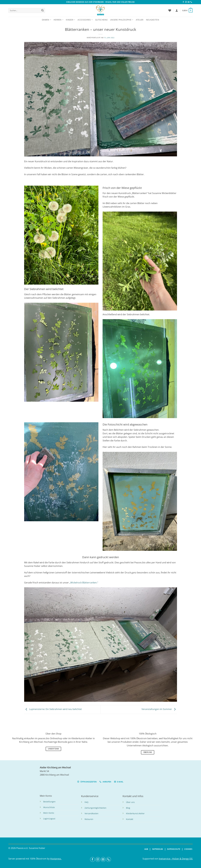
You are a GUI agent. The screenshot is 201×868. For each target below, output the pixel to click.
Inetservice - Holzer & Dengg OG (176, 859)
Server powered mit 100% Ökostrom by (29, 859)
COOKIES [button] (188, 849)
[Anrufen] (191, 2)
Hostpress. (56, 859)
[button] (177, 10)
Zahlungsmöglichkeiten (95, 808)
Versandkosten (91, 813)
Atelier (140, 20)
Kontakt (130, 819)
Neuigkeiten (153, 20)
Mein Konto (49, 813)
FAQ (86, 802)
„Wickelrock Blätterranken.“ (84, 583)
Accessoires (85, 20)
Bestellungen (49, 802)
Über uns (130, 802)
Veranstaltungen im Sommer (159, 709)
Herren (58, 20)
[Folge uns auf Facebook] (183, 2)
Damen (46, 20)
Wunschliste (49, 807)
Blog (128, 808)
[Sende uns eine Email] (189, 2)
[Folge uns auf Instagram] (186, 2)
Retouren (89, 819)
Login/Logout (49, 819)
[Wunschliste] (170, 10)
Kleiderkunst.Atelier (135, 813)
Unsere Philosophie (122, 20)
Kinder (70, 20)
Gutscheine (101, 20)
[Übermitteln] (42, 10)
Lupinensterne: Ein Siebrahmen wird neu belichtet (53, 709)
